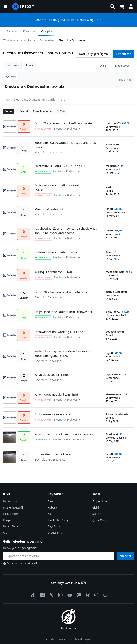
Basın (51, 492)
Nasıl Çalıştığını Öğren (93, 45)
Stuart (110, 243)
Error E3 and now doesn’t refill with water (64, 114)
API (5, 523)
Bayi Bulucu (55, 517)
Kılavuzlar (107, 31)
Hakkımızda (10, 492)
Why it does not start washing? (56, 385)
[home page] (23, 6)
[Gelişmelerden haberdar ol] (59, 547)
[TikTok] (32, 586)
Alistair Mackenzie (117, 405)
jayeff (109, 200)
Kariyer (7, 511)
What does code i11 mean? (54, 366)
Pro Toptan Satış (58, 511)
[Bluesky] (87, 586)
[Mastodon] (78, 586)
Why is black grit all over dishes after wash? (65, 425)
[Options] (7, 31)
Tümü (8, 102)
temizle (125, 71)
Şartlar (97, 505)
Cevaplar (125, 31)
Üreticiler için (56, 523)
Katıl (50, 505)
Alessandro (113, 135)
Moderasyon (122, 57)
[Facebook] (42, 586)
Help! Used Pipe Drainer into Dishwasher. (64, 303)
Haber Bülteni (12, 517)
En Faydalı (22, 102)
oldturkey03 (113, 114)
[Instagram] (60, 586)
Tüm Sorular (13, 56)
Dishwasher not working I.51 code (59, 323)
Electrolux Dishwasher (63, 31)
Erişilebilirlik (100, 492)
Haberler (53, 498)
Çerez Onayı (100, 511)
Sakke (110, 178)
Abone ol (125, 547)
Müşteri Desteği (13, 498)
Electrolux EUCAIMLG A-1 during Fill (60, 157)
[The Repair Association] (105, 586)
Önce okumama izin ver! (20, 554)
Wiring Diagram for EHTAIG (54, 263)
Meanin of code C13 (49, 200)
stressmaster (114, 385)
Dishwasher (38, 31)
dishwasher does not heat (53, 445)
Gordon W (112, 425)
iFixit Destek (11, 505)
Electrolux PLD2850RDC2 (68, 430)
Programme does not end (53, 405)
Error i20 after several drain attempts (61, 283)
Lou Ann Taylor (115, 322)
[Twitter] (51, 586)
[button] (6, 6)
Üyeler (103, 57)
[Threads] (96, 586)
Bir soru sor (123, 45)
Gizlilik (96, 498)
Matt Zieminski (115, 263)
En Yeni (61, 102)
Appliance (20, 31)
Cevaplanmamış (43, 102)
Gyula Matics (114, 365)
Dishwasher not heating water (56, 243)
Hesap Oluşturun (89, 20)
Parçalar (90, 31)
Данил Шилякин (116, 283)
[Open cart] (122, 6)
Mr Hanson (113, 157)
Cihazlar (29, 56)
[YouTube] (69, 586)
